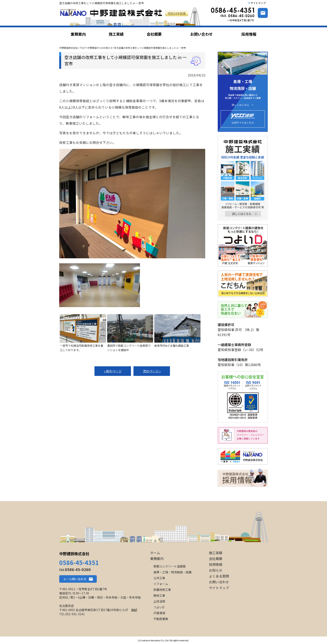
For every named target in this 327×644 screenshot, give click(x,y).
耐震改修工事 (162, 590)
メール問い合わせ (75, 579)
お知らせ (216, 570)
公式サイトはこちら (243, 119)
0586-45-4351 (79, 562)
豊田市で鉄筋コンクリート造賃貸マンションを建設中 (129, 348)
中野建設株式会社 (74, 554)
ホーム (155, 553)
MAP (134, 610)
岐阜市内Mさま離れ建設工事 (172, 346)
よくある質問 (219, 576)
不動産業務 (161, 619)
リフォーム (161, 584)
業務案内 (157, 559)
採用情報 (216, 564)
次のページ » (152, 371)
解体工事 (159, 595)
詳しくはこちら (240, 105)
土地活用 (159, 601)
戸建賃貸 (159, 613)
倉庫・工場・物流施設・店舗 (172, 572)
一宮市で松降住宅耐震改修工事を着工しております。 (82, 348)
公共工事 (159, 578)
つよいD (159, 607)
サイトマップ (258, 3)
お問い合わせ (219, 582)
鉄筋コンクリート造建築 (170, 566)
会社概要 (216, 559)
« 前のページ (113, 371)
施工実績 (216, 553)
